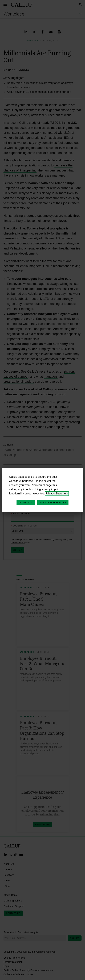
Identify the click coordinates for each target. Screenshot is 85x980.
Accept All (25, 502)
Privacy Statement (57, 493)
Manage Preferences (53, 502)
